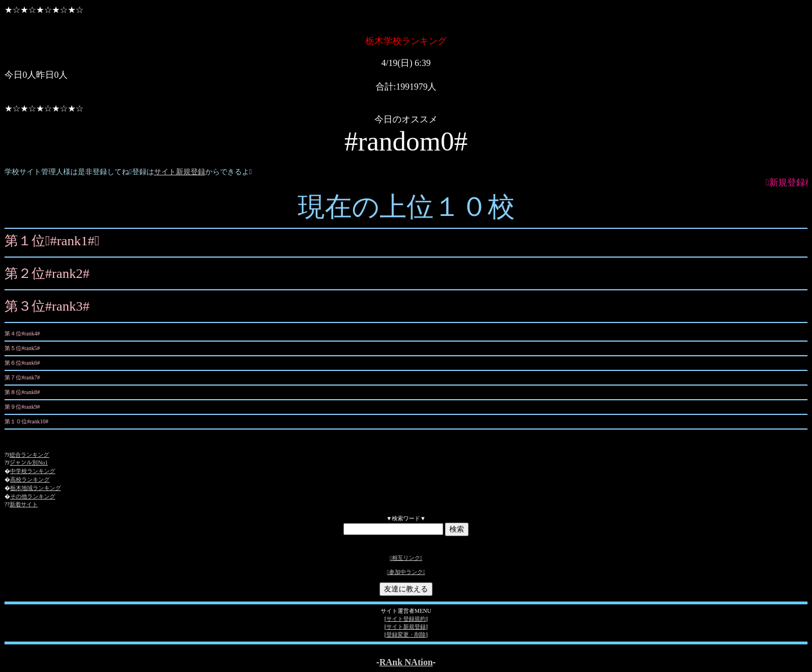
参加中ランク (406, 572)
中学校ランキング (33, 471)
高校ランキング (30, 479)
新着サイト (24, 504)
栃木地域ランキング (36, 488)
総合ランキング (29, 455)
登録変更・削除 (406, 635)
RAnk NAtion (406, 662)
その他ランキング (33, 496)
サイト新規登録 (180, 172)
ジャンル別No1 (28, 463)
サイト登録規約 (406, 619)
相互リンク (406, 558)
